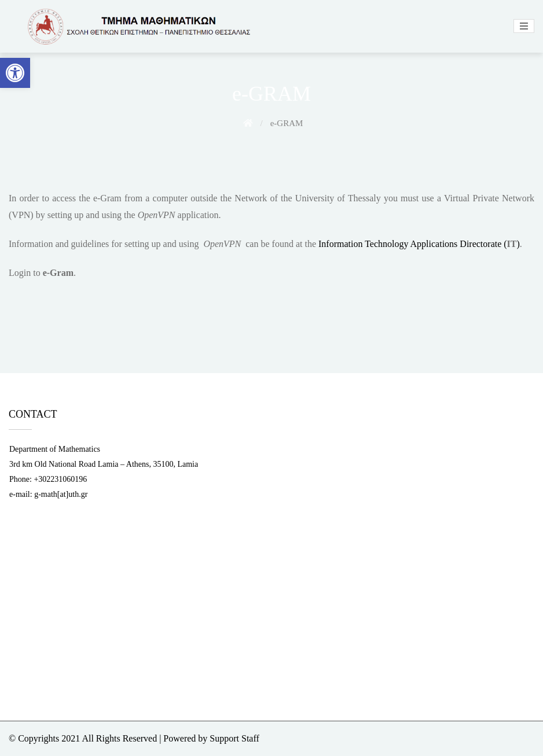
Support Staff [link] (234, 738)
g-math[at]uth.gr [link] (61, 494)
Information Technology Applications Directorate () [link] (419, 244)
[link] (15, 73)
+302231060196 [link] (60, 479)
